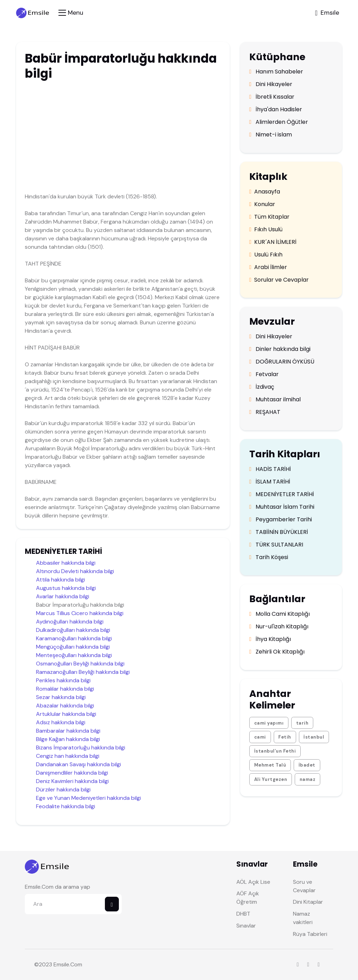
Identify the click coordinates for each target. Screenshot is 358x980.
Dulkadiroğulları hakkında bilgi (73, 630)
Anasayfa (265, 192)
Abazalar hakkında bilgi (65, 706)
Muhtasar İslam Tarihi (282, 507)
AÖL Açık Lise (253, 882)
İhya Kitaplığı (270, 639)
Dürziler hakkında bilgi (63, 789)
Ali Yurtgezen (271, 779)
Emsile (61, 964)
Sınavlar (246, 926)
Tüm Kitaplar (269, 217)
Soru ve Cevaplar (304, 886)
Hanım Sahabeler (276, 72)
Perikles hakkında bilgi (63, 680)
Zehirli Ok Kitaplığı (277, 652)
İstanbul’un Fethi (275, 751)
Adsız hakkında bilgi (61, 722)
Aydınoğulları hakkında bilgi (70, 622)
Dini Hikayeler (271, 84)
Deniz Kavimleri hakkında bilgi (72, 781)
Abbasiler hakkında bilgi (66, 563)
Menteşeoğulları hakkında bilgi (74, 655)
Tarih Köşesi (269, 557)
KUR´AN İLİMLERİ (273, 242)
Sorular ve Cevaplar (279, 280)
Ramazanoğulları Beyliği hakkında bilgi (83, 672)
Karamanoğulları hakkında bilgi (74, 638)
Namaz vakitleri (303, 918)
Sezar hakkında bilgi (61, 697)
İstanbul (314, 737)
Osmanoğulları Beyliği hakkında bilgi (80, 664)
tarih (302, 723)
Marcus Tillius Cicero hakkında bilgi (80, 613)
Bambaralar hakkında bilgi (68, 731)
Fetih (285, 737)
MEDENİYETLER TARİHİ (282, 494)
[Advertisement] (121, 138)
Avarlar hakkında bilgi (63, 596)
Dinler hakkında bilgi (280, 349)
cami (260, 737)
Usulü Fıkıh (266, 255)
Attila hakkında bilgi (60, 580)
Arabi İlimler (268, 267)
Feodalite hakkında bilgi (66, 806)
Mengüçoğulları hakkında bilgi (73, 647)
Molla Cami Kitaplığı (280, 614)
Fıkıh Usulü (266, 230)
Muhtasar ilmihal (275, 400)
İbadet (307, 765)
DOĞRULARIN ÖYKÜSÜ (282, 362)
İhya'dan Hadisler (276, 110)
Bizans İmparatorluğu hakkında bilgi (81, 748)
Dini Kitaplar (308, 902)
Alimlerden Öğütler (279, 122)
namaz (308, 779)
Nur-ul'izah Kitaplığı (279, 627)
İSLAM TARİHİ (270, 482)
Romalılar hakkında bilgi (65, 689)
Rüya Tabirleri (310, 934)
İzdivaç (262, 387)
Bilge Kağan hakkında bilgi (68, 739)
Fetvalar (264, 374)
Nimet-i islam (271, 135)
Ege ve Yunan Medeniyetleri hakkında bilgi (88, 798)
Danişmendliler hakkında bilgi (72, 773)
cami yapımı (269, 723)
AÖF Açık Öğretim (248, 898)
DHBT (243, 914)
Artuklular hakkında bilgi (66, 714)
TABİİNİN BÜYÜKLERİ (279, 532)
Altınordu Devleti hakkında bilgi (75, 571)
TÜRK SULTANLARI (276, 545)
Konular (262, 204)
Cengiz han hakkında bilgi (68, 756)
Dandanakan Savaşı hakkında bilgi (78, 764)
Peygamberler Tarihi (281, 520)
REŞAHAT (265, 412)
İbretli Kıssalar (272, 97)
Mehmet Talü (270, 765)
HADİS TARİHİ (270, 469)
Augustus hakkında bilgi (66, 588)
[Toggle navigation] (71, 13)
